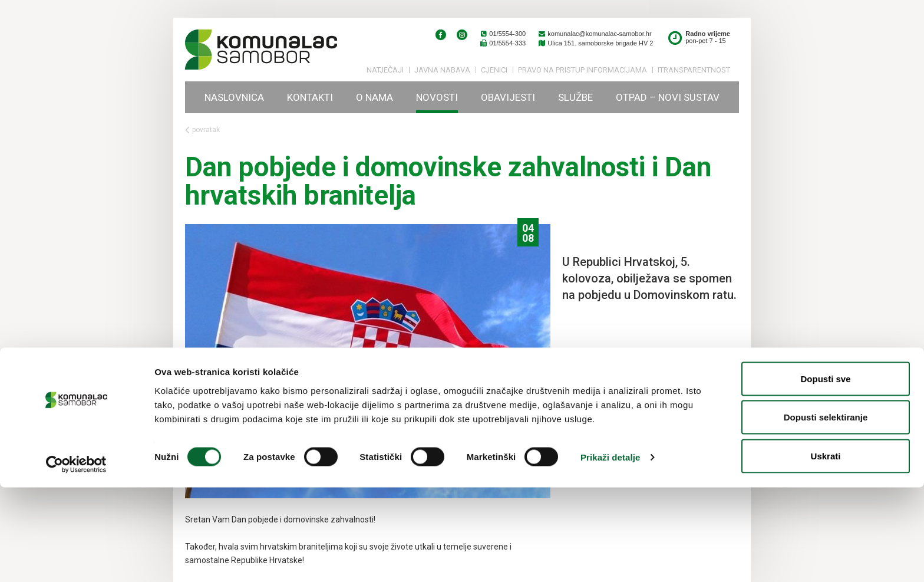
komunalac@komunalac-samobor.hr (594, 34)
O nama (374, 97)
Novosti (437, 97)
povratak (202, 130)
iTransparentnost (694, 70)
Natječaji (385, 70)
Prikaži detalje (610, 552)
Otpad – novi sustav (668, 97)
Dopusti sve (825, 473)
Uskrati (826, 550)
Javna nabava (442, 70)
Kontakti (310, 97)
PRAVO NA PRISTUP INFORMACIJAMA (583, 70)
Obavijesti (508, 97)
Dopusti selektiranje (826, 512)
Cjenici (494, 70)
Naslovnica (234, 97)
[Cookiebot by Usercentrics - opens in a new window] (76, 559)
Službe (575, 97)
